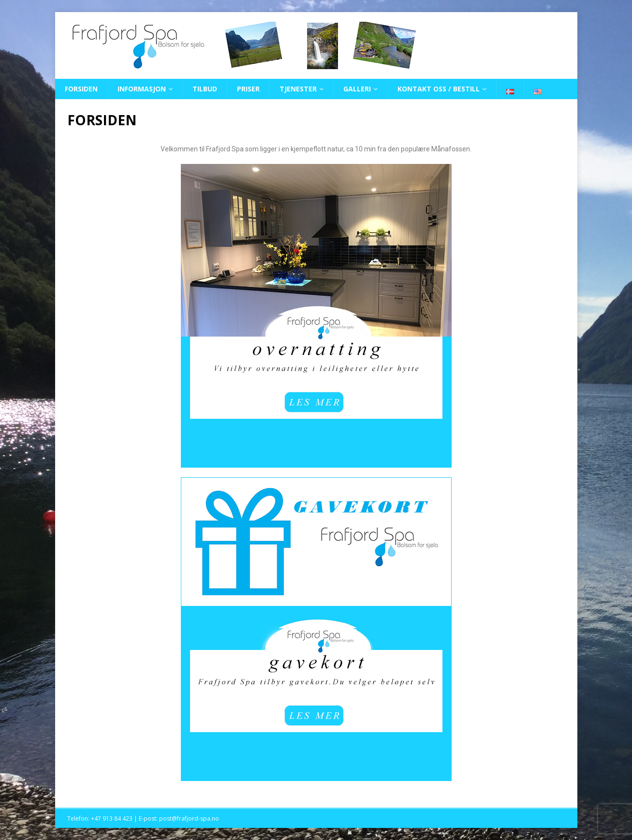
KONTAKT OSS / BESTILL (439, 89)
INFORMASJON (142, 89)
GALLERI (357, 89)
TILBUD (205, 89)
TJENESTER (298, 89)
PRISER (248, 89)
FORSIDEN (81, 89)
